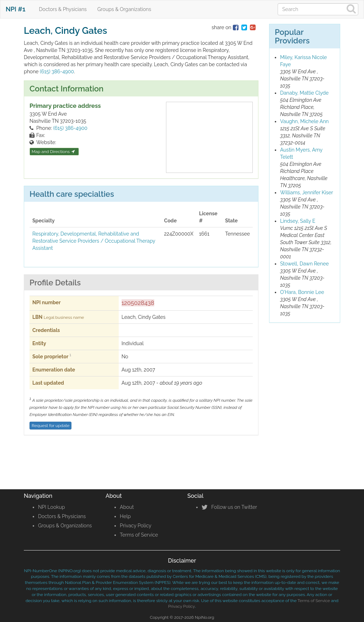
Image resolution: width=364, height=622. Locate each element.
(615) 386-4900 (57, 72)
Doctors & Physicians (63, 9)
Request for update (50, 426)
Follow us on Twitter (229, 507)
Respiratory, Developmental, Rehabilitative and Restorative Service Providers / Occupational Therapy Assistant (94, 241)
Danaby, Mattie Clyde (304, 93)
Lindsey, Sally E (298, 221)
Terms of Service (139, 535)
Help (125, 516)
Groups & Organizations (124, 9)
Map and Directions (53, 152)
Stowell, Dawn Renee (304, 264)
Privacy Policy (136, 526)
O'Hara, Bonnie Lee (302, 292)
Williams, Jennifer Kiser (307, 193)
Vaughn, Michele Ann (304, 121)
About (127, 507)
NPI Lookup (52, 507)
